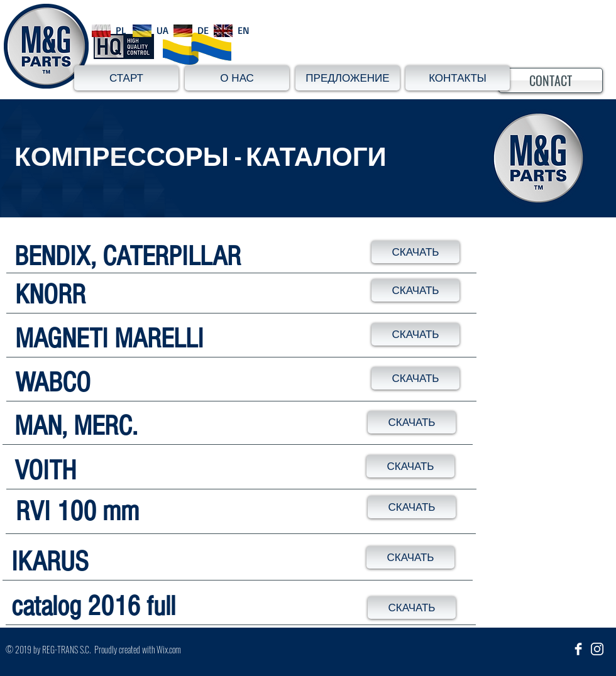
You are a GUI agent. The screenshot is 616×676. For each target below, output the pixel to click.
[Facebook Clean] (578, 649)
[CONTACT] (551, 80)
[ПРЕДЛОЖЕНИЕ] (348, 78)
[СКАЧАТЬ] (415, 252)
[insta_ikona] (597, 649)
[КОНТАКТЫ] (458, 78)
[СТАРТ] (126, 78)
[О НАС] (237, 78)
